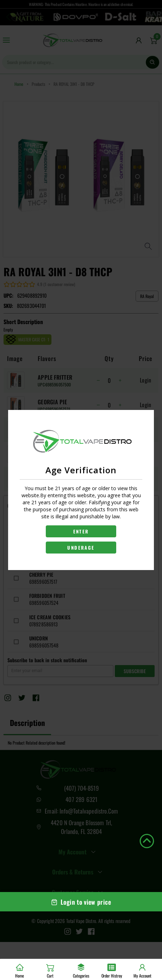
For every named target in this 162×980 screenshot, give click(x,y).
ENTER (81, 531)
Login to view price (81, 902)
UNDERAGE (81, 548)
